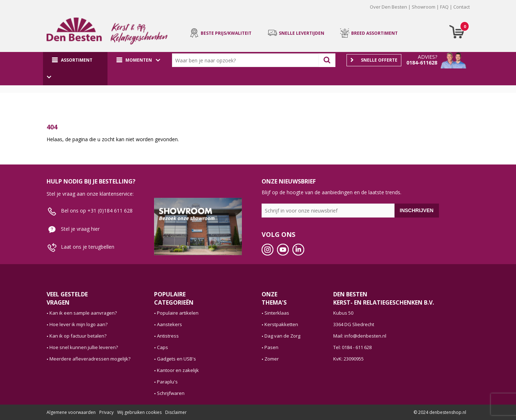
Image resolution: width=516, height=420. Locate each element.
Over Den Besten (388, 7)
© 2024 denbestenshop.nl (440, 412)
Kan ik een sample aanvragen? (83, 313)
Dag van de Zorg (282, 336)
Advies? (427, 57)
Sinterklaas (277, 313)
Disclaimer (176, 412)
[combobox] (247, 60)
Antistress (168, 336)
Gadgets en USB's (176, 359)
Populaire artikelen (178, 313)
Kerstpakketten (281, 324)
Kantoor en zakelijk (178, 370)
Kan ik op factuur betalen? (78, 336)
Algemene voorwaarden (71, 412)
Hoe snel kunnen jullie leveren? (84, 347)
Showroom (424, 7)
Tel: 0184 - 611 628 (352, 347)
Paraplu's (167, 382)
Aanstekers (169, 324)
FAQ (444, 7)
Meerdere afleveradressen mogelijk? (90, 359)
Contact (462, 7)
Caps (163, 347)
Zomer (272, 359)
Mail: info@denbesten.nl (360, 336)
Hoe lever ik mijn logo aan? (78, 324)
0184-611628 (422, 63)
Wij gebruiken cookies (139, 412)
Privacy (106, 412)
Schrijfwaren (171, 393)
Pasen (271, 347)
